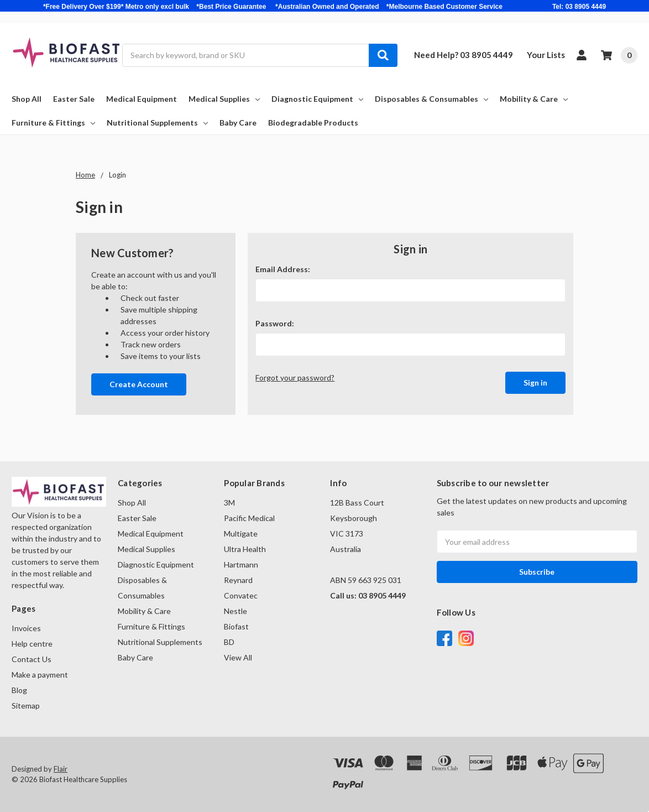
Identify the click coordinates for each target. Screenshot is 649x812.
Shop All (27, 99)
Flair (61, 769)
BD (229, 642)
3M (229, 503)
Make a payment (40, 675)
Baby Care (238, 123)
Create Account (139, 384)
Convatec (241, 595)
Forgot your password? (295, 378)
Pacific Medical (249, 518)
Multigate (241, 533)
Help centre (32, 644)
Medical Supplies (224, 99)
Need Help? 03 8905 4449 (464, 55)
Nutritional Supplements (157, 123)
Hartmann (241, 564)
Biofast (236, 626)
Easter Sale (74, 99)
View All (238, 657)
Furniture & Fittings (53, 123)
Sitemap (26, 706)
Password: (275, 323)
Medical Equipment (142, 99)
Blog (19, 690)
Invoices (26, 628)
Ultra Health (245, 549)
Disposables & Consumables (431, 99)
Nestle (235, 611)
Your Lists (546, 55)
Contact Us (32, 659)
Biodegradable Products (313, 123)
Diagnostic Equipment (317, 99)
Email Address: (283, 269)
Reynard (238, 580)
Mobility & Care (534, 99)
